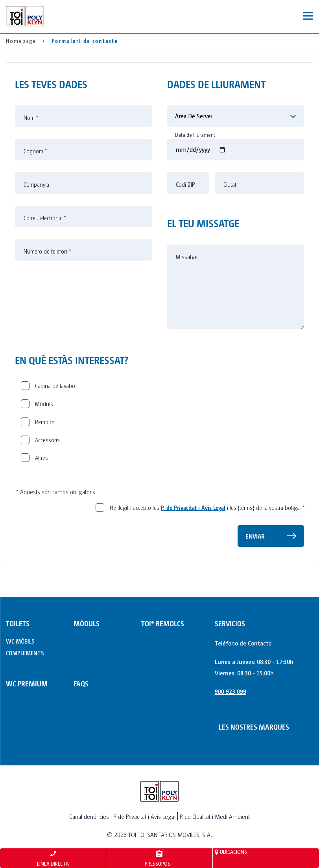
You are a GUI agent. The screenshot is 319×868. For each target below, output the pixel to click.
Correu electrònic (45, 218)
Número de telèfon (47, 251)
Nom (31, 118)
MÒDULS (87, 623)
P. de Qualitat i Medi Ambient (215, 816)
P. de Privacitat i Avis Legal (193, 507)
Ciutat (230, 184)
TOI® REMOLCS (163, 623)
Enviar (255, 536)
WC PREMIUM (27, 683)
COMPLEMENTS (25, 653)
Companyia (36, 184)
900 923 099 (230, 691)
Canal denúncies (89, 816)
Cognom (35, 151)
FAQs (81, 683)
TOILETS (18, 623)
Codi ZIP (185, 184)
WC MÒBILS (20, 641)
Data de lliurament (195, 135)
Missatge (187, 257)
